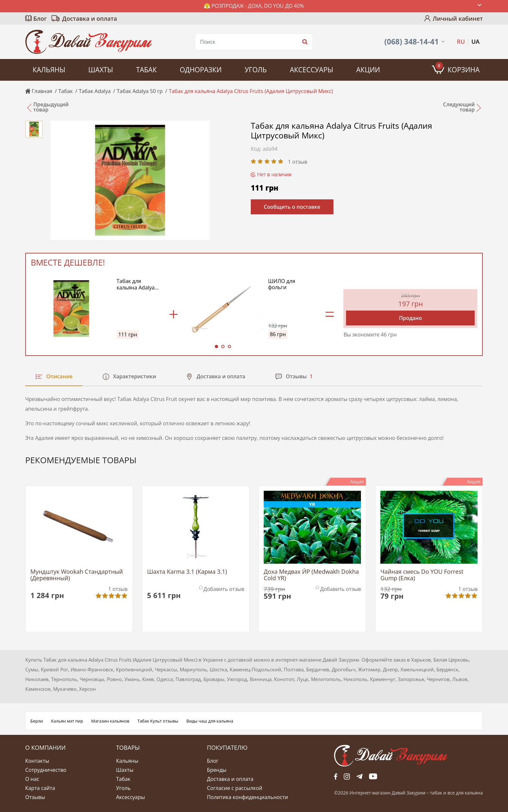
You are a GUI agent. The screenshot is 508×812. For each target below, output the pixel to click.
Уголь (256, 70)
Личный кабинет (458, 18)
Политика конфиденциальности (248, 797)
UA (475, 41)
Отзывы (35, 797)
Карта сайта (40, 788)
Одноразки (201, 70)
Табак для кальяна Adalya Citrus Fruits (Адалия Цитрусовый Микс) (136, 284)
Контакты (37, 761)
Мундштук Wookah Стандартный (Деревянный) (77, 575)
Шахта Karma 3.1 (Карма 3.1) (187, 572)
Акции (368, 70)
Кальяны (49, 70)
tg (359, 776)
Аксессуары (311, 70)
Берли (37, 721)
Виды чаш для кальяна (210, 721)
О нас (32, 779)
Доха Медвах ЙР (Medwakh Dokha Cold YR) (311, 575)
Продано (410, 318)
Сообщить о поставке (292, 207)
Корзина (458, 68)
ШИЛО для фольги (282, 284)
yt (373, 776)
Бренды (217, 770)
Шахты (100, 70)
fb (336, 776)
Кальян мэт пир (67, 721)
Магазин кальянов (110, 721)
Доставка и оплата (90, 18)
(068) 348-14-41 (411, 42)
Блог (40, 18)
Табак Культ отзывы (158, 721)
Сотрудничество (46, 770)
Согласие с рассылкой (235, 788)
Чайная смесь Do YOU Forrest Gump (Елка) (422, 575)
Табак (146, 70)
